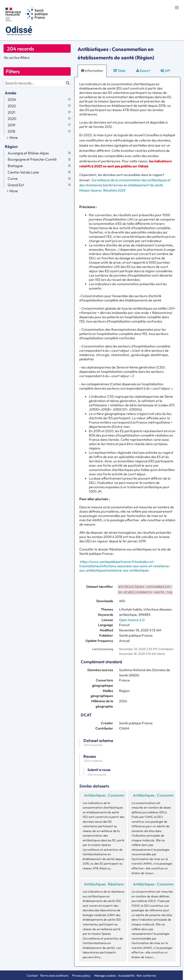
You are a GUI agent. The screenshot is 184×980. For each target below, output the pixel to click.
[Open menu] (177, 7)
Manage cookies (105, 975)
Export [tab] (143, 71)
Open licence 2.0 (132, 620)
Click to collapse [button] (93, 761)
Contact (32, 975)
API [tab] (165, 71)
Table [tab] (120, 71)
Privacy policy (82, 975)
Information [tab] (92, 71)
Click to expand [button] (93, 745)
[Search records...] (37, 83)
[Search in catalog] (68, 83)
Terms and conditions (55, 975)
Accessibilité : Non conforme (137, 975)
